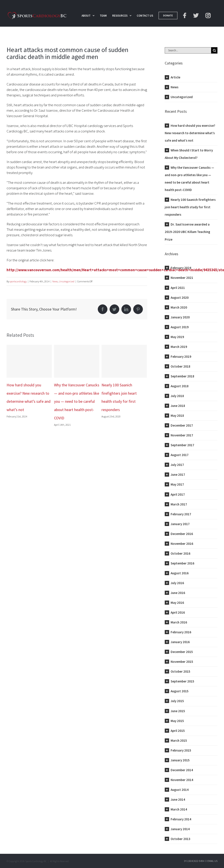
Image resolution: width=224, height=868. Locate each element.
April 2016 (178, 612)
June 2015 (178, 711)
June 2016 (178, 593)
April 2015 (178, 731)
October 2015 (180, 671)
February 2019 (181, 357)
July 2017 (177, 465)
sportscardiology (18, 281)
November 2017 (182, 435)
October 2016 (180, 553)
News (55, 281)
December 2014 (182, 770)
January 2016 (180, 642)
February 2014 (181, 819)
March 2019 (179, 347)
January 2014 (180, 829)
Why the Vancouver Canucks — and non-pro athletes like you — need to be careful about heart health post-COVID (77, 402)
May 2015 (177, 721)
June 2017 (178, 475)
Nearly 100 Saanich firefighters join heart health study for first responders (190, 207)
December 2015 (182, 652)
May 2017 (177, 484)
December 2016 (182, 534)
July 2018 (177, 396)
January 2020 (180, 317)
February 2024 (181, 268)
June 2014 (178, 799)
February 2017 (181, 514)
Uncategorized (67, 281)
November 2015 (182, 662)
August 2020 (180, 298)
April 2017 (178, 494)
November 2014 (182, 780)
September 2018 (182, 376)
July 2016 (177, 583)
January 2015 (180, 760)
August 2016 (180, 573)
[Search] (214, 50)
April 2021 (178, 288)
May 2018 (177, 416)
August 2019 (180, 327)
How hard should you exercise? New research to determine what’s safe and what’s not (190, 133)
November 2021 (182, 278)
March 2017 (179, 504)
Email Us (211, 861)
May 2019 (177, 337)
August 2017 (180, 455)
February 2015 (181, 750)
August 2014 (180, 790)
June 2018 (178, 406)
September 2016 (182, 563)
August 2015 (180, 691)
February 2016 (181, 632)
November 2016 (182, 544)
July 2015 (177, 701)
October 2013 (180, 839)
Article (175, 77)
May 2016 (177, 603)
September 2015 (182, 681)
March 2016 (179, 622)
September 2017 (182, 445)
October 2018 (180, 366)
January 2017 (180, 524)
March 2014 (179, 809)
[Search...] (188, 50)
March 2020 (179, 307)
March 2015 (179, 740)
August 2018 (180, 386)
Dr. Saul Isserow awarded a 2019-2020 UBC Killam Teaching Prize (187, 232)
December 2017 (182, 425)
